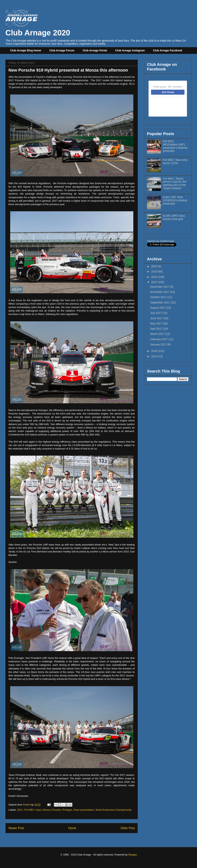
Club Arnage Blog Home (26, 50)
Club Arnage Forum (62, 50)
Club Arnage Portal (95, 50)
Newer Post (16, 828)
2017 (20, 810)
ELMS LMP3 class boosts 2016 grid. (174, 217)
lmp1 (38, 810)
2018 (155, 277)
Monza (46, 810)
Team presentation (84, 810)
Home (72, 828)
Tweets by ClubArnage (161, 241)
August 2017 (158, 308)
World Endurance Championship (113, 810)
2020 (155, 266)
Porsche (56, 810)
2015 (155, 356)
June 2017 (157, 318)
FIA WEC (29, 810)
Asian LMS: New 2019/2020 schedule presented (175, 200)
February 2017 (159, 339)
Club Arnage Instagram (130, 50)
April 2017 (157, 329)
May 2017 (157, 323)
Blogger (133, 855)
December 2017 (160, 287)
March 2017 (158, 334)
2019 (155, 272)
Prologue (67, 810)
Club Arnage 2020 (38, 28)
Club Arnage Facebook (168, 50)
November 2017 (160, 292)
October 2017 (159, 297)
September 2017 (161, 302)
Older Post (128, 828)
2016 (155, 351)
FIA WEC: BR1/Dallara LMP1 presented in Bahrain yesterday (175, 146)
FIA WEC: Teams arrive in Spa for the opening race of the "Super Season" (175, 183)
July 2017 (156, 313)
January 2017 (159, 344)
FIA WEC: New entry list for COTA (175, 162)
